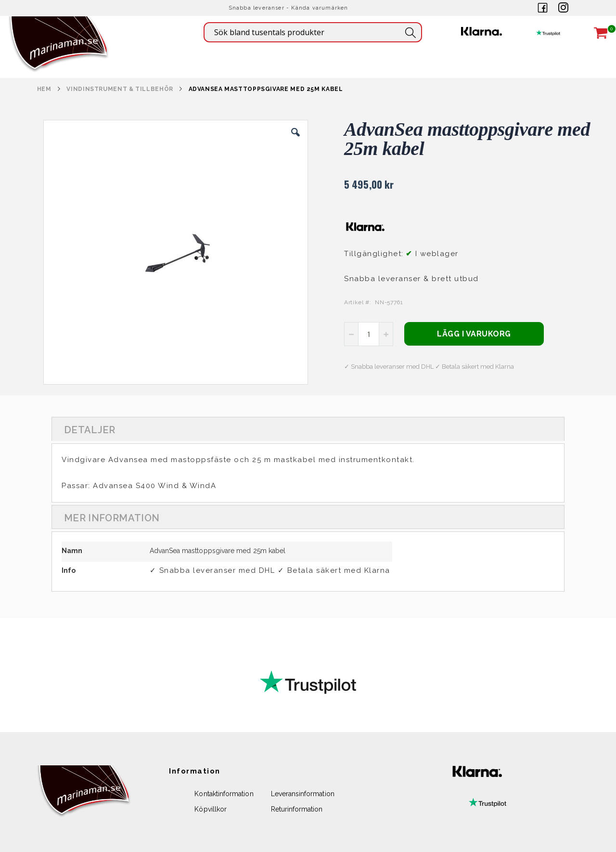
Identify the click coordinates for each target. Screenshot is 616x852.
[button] (295, 140)
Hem (44, 89)
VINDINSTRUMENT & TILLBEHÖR (120, 89)
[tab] (308, 429)
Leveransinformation (303, 794)
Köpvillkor (211, 809)
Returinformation (297, 809)
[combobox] (313, 32)
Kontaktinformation (224, 794)
